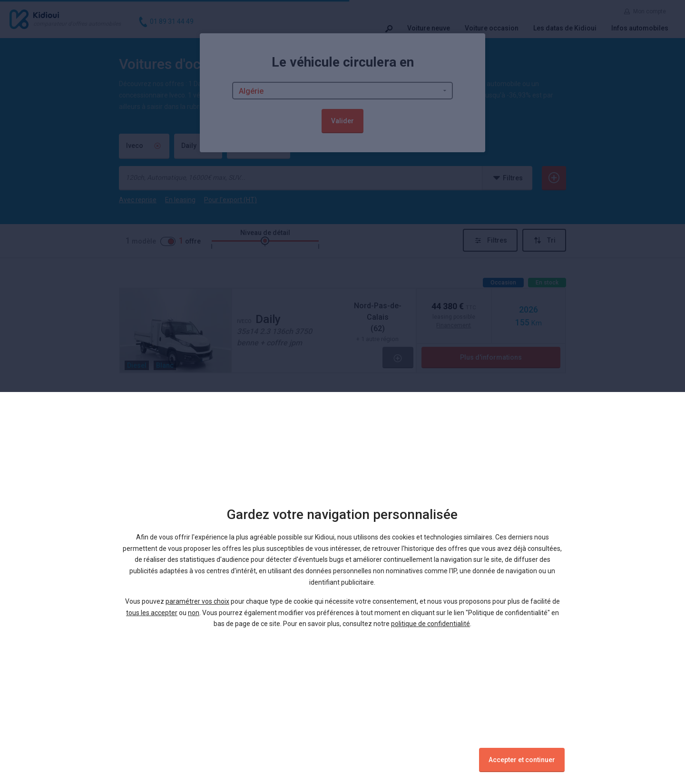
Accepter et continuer (522, 760)
